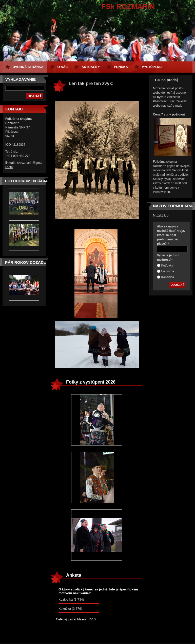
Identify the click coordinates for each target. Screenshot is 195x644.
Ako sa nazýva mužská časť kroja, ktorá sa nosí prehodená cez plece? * (171, 235)
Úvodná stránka (28, 67)
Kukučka (70, 609)
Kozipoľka (71, 599)
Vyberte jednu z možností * (168, 258)
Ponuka (121, 67)
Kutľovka (167, 266)
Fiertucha (168, 271)
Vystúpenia (152, 67)
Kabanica (168, 277)
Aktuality (91, 67)
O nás (63, 67)
